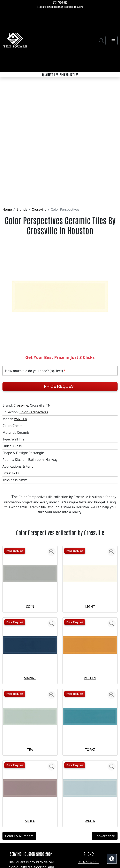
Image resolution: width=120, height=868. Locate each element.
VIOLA (30, 821)
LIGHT (90, 607)
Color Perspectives (34, 412)
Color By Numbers (19, 836)
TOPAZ (90, 750)
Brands (22, 209)
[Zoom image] (52, 552)
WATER (90, 821)
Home (7, 209)
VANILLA (21, 419)
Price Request (60, 386)
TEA (30, 750)
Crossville (39, 209)
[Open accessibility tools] (112, 859)
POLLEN (90, 678)
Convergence (105, 836)
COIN (30, 607)
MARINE (30, 678)
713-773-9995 (60, 2)
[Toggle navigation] (113, 40)
